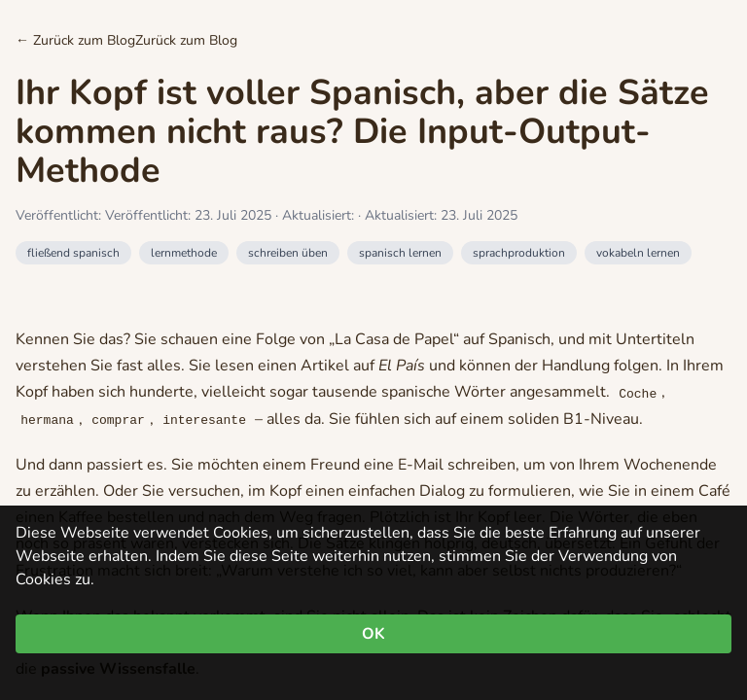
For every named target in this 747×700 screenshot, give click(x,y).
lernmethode (184, 253)
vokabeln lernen (638, 253)
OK (373, 634)
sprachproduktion (519, 253)
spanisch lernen (400, 253)
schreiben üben (288, 253)
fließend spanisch (73, 253)
